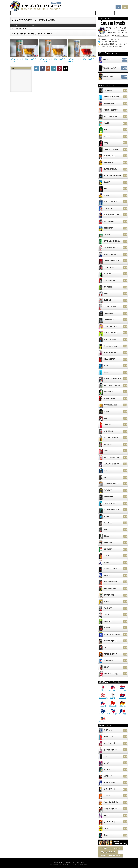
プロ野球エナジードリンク (111, 848)
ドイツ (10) (123, 705)
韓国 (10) (113, 697)
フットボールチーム (108, 852)
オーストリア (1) (103, 697)
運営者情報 (57, 862)
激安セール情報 (89, 13)
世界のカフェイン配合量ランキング (31, 13)
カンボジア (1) (123, 697)
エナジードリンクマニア (71, 864)
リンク (74, 862)
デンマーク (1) (113, 705)
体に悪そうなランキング (105, 13)
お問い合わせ (81, 862)
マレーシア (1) (103, 721)
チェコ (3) (103, 705)
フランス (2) (123, 713)
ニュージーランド (103, 713)
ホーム (14, 13)
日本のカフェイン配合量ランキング (57, 13)
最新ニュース (76, 13)
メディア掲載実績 (66, 862)
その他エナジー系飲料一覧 (111, 856)
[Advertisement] (65, 86)
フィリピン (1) (113, 713)
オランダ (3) (123, 689)
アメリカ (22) (113, 689)
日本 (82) (103, 689)
